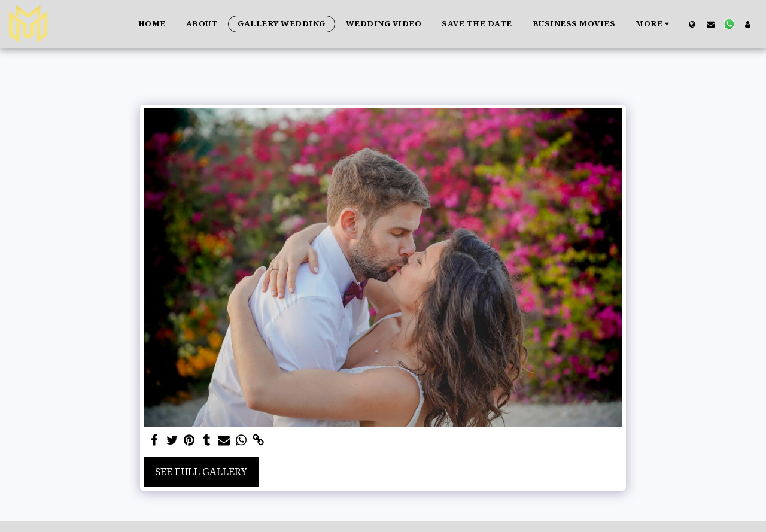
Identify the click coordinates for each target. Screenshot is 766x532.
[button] (711, 24)
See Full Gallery (201, 471)
